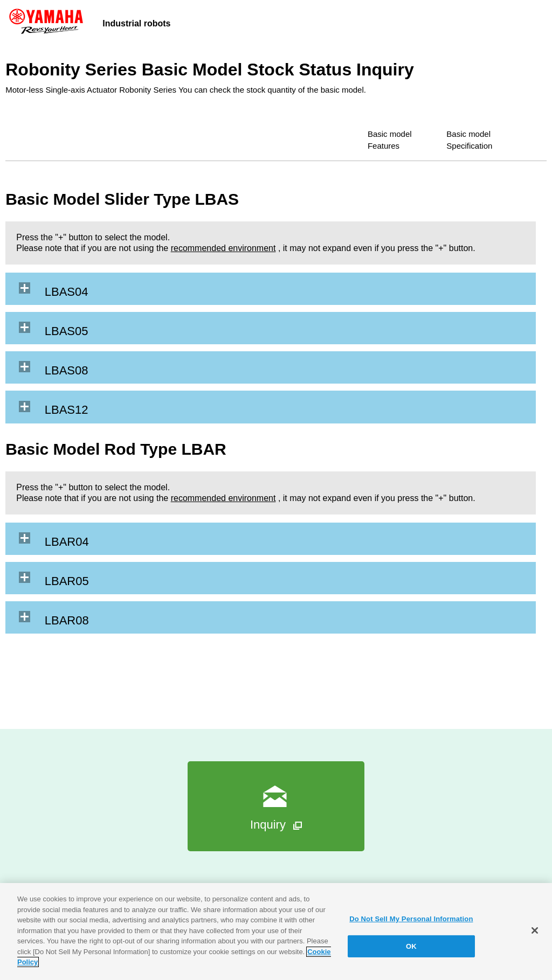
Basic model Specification (470, 133)
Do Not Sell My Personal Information (411, 919)
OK (411, 946)
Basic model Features (350, 133)
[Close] (535, 930)
